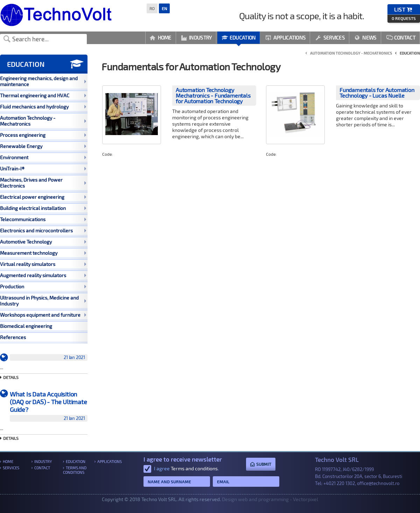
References (13, 337)
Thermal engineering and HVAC (43, 95)
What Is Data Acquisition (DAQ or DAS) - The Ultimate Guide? (49, 406)
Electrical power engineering (43, 197)
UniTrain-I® (43, 168)
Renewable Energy (43, 146)
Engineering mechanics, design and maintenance (43, 81)
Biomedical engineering (26, 326)
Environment (43, 157)
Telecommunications (43, 219)
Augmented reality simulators (43, 275)
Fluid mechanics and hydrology (43, 107)
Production (43, 286)
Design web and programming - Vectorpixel (270, 499)
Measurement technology (43, 253)
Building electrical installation (43, 208)
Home (161, 37)
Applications (285, 37)
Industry (197, 37)
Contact (401, 37)
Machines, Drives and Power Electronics (43, 183)
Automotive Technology (43, 242)
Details (11, 377)
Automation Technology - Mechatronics (43, 121)
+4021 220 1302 (339, 483)
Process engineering (43, 135)
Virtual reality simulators (43, 264)
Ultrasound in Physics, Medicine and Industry (43, 301)
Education (239, 37)
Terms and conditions (75, 470)
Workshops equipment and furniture (43, 315)
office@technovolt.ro (378, 483)
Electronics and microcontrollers (43, 230)
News (366, 37)
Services (330, 37)
